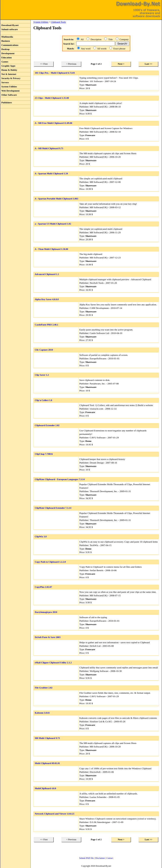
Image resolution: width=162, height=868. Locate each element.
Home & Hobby (9, 70)
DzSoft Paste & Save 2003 (48, 637)
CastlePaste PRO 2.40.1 (47, 325)
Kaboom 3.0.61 (42, 713)
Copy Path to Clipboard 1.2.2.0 (50, 562)
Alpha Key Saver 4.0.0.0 (47, 299)
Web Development (10, 91)
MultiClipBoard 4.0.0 (45, 788)
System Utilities (9, 87)
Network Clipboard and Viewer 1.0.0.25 (55, 814)
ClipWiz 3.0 (41, 537)
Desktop (5, 49)
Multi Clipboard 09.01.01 (47, 763)
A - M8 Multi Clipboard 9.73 (49, 148)
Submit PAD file (86, 858)
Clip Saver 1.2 (42, 375)
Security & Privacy (10, 78)
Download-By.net (9, 25)
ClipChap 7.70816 (44, 454)
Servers (5, 82)
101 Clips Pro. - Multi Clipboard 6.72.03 (55, 73)
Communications (9, 45)
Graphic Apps (8, 66)
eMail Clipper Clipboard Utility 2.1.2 (53, 663)
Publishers (6, 103)
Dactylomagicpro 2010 (46, 612)
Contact (110, 858)
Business (5, 41)
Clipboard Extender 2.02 (47, 425)
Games (4, 62)
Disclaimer (100, 858)
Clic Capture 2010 (44, 350)
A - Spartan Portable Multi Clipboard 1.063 (56, 199)
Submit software (9, 29)
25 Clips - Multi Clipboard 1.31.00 (52, 98)
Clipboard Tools (58, 22)
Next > (121, 64)
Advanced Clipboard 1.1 (47, 274)
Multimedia (7, 37)
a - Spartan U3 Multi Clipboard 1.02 (53, 224)
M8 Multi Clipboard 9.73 (47, 738)
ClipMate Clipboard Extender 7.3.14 (53, 508)
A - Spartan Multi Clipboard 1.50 (51, 174)
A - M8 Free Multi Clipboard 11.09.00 (53, 123)
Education (6, 58)
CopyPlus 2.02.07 (43, 587)
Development (7, 53)
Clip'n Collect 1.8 (43, 400)
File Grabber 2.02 (44, 688)
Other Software (9, 95)
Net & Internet (8, 74)
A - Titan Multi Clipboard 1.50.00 (51, 249)
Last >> (149, 64)
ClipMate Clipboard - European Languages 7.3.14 (60, 479)
